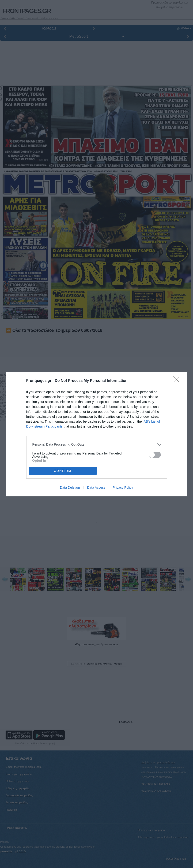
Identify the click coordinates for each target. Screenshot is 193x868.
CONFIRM (63, 471)
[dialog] (97, 434)
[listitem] (97, 445)
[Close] (178, 381)
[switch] (155, 455)
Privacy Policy (123, 488)
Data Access (96, 488)
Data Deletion (70, 488)
